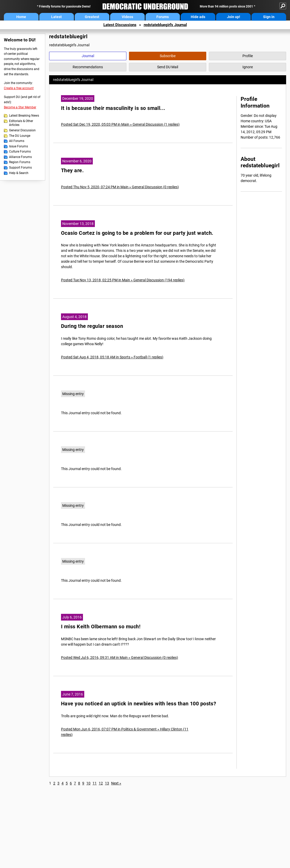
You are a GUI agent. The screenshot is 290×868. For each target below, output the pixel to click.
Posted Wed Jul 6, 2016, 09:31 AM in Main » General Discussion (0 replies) (120, 658)
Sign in (269, 17)
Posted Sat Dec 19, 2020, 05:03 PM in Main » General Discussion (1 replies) (120, 124)
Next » (116, 783)
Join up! (234, 17)
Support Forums (20, 168)
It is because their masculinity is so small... (113, 108)
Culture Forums (20, 152)
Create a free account (19, 88)
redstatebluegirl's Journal (165, 25)
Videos (127, 17)
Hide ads (198, 17)
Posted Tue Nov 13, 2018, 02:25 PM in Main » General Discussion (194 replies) (123, 280)
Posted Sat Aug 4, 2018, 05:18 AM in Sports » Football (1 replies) (112, 357)
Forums (163, 17)
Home (21, 17)
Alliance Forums (20, 157)
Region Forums (20, 162)
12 (101, 783)
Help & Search (19, 173)
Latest (56, 17)
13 (107, 783)
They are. (72, 171)
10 (88, 783)
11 (95, 783)
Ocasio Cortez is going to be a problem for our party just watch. (137, 233)
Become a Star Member (20, 107)
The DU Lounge (20, 136)
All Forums (17, 141)
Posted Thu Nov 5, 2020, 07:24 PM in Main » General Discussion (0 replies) (120, 187)
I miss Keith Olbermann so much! (101, 627)
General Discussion (22, 130)
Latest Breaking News (24, 116)
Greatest (92, 17)
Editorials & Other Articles (21, 123)
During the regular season (92, 326)
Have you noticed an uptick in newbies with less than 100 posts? (139, 704)
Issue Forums (18, 146)
